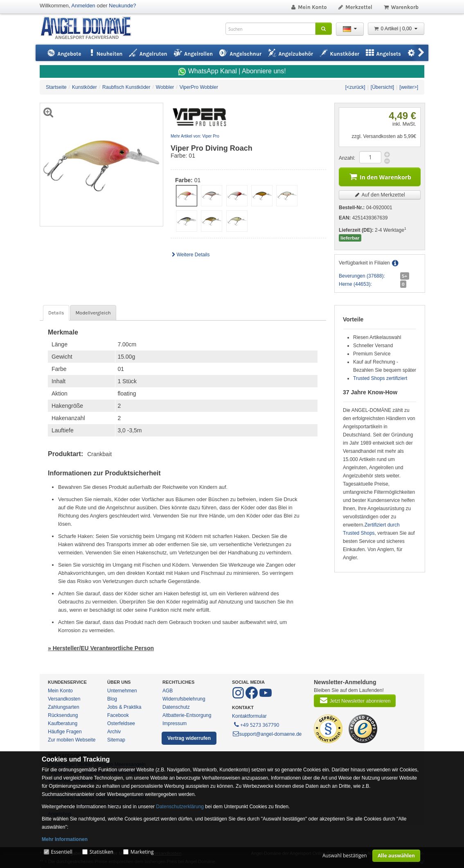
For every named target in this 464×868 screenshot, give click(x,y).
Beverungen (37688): (362, 276)
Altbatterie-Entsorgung (187, 715)
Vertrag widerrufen (189, 738)
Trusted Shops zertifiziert (380, 378)
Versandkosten (64, 699)
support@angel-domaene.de (267, 734)
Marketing (142, 852)
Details (56, 313)
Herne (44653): (355, 284)
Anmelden (83, 6)
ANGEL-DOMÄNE (90, 28)
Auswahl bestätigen (345, 856)
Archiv (114, 732)
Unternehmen (122, 691)
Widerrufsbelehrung (184, 699)
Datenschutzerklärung (180, 807)
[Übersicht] (382, 87)
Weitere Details (190, 255)
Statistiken (101, 852)
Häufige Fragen (65, 732)
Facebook (118, 715)
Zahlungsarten (64, 707)
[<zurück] (355, 87)
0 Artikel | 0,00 (396, 29)
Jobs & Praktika (124, 707)
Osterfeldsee (121, 723)
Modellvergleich (93, 313)
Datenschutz (176, 707)
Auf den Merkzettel (380, 195)
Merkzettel (355, 7)
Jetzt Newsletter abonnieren (355, 700)
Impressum (175, 723)
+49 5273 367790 (256, 724)
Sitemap (116, 740)
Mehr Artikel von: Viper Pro (195, 136)
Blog (112, 699)
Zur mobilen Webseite (72, 740)
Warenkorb (401, 7)
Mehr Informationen (65, 839)
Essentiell (61, 852)
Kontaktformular (249, 716)
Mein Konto (309, 7)
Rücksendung (63, 715)
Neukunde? (123, 6)
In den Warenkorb (380, 176)
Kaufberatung (63, 723)
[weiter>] (409, 87)
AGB (168, 691)
